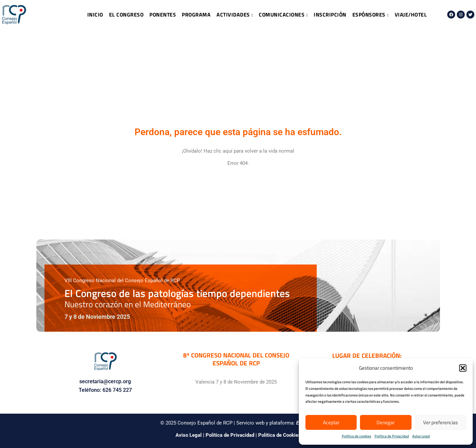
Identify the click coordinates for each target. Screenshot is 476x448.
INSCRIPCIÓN (330, 15)
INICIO (95, 15)
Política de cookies (357, 436)
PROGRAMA (196, 15)
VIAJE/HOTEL (411, 15)
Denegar (386, 422)
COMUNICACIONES (283, 15)
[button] (463, 368)
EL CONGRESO (126, 15)
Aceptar (331, 422)
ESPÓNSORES (371, 15)
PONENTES (163, 15)
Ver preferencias (440, 422)
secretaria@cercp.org (105, 381)
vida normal (281, 151)
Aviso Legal (421, 436)
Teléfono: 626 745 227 (105, 390)
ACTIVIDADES (235, 15)
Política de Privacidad (392, 436)
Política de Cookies (279, 435)
